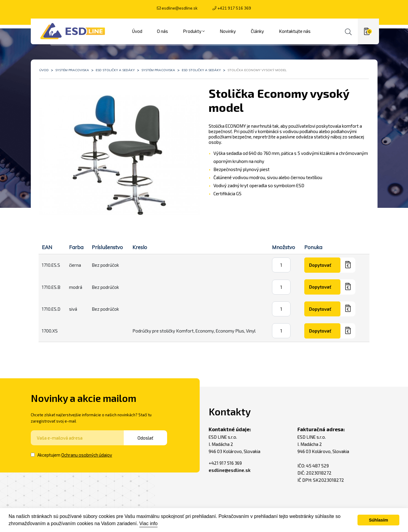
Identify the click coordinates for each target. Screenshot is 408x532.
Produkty (194, 29)
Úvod (44, 68)
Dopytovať (323, 263)
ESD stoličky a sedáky (115, 68)
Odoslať (151, 436)
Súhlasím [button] (378, 520)
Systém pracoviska (72, 68)
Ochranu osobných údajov (87, 453)
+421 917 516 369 (234, 8)
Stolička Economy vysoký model (257, 68)
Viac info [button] (148, 523)
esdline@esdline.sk (180, 8)
